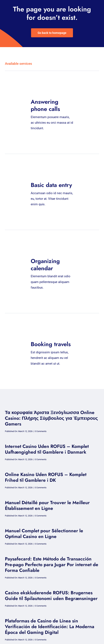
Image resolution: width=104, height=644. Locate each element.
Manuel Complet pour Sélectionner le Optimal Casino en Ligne (44, 534)
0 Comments (41, 431)
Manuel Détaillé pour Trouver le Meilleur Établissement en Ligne (47, 505)
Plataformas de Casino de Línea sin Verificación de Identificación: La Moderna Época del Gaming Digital (50, 627)
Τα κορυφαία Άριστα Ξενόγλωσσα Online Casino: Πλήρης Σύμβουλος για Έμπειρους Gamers (51, 418)
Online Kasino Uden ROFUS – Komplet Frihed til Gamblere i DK (46, 477)
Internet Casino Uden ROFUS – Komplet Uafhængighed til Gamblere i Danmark (47, 449)
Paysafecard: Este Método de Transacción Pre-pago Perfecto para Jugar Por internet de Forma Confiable (52, 565)
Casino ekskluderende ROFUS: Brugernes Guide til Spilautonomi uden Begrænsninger (51, 596)
